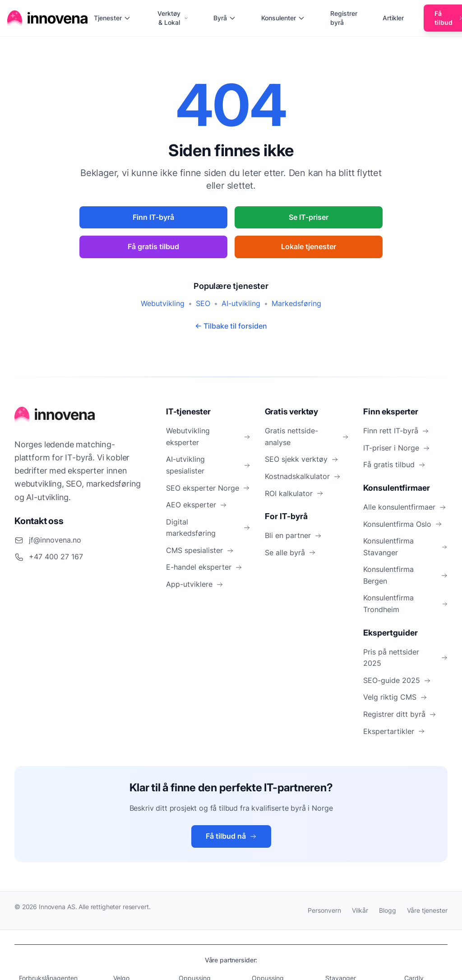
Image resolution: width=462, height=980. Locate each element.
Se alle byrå (290, 553)
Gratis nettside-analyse (307, 437)
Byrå (225, 18)
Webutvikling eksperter (208, 437)
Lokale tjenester (309, 246)
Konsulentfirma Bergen (405, 575)
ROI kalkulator (294, 493)
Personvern (324, 910)
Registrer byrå (344, 18)
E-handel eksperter (204, 567)
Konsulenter (283, 18)
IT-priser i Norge (397, 448)
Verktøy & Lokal (173, 18)
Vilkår (360, 910)
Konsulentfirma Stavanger (405, 547)
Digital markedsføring (208, 528)
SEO (203, 303)
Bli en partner (293, 535)
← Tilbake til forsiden (231, 326)
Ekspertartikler (394, 731)
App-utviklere (195, 584)
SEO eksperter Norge (208, 488)
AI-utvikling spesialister (208, 465)
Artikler (393, 18)
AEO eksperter (196, 505)
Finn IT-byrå (153, 217)
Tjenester (112, 18)
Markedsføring (296, 303)
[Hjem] (48, 18)
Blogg (388, 910)
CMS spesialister (200, 550)
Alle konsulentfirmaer (405, 507)
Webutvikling (163, 303)
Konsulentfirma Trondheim (405, 604)
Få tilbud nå (231, 836)
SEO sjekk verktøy (302, 459)
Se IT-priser (309, 217)
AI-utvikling (241, 303)
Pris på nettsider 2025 (405, 658)
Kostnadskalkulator (303, 476)
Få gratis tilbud (153, 246)
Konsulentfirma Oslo (403, 524)
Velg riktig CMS (395, 697)
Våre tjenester (427, 910)
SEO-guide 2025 (397, 680)
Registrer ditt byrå (400, 714)
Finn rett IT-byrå (396, 431)
